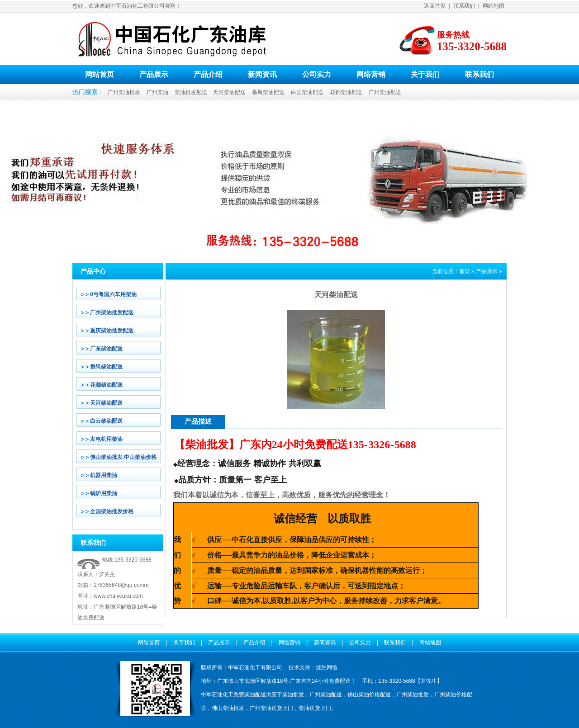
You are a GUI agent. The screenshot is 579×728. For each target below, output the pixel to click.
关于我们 (425, 74)
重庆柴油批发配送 (112, 331)
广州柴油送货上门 (271, 708)
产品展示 (154, 74)
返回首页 (435, 6)
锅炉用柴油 (104, 493)
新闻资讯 (262, 74)
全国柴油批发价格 (112, 511)
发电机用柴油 (106, 439)
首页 (465, 271)
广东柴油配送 (106, 349)
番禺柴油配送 (268, 92)
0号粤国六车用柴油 (113, 294)
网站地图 (494, 6)
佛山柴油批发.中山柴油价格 (123, 457)
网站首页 (100, 74)
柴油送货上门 (315, 708)
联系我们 (464, 6)
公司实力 (317, 74)
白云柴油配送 (307, 92)
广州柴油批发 (124, 92)
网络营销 (371, 74)
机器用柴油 (104, 475)
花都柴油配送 (346, 92)
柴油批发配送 (191, 92)
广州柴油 (157, 92)
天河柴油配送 (229, 92)
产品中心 (93, 271)
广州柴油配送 (385, 92)
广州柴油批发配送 (112, 312)
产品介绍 (208, 74)
